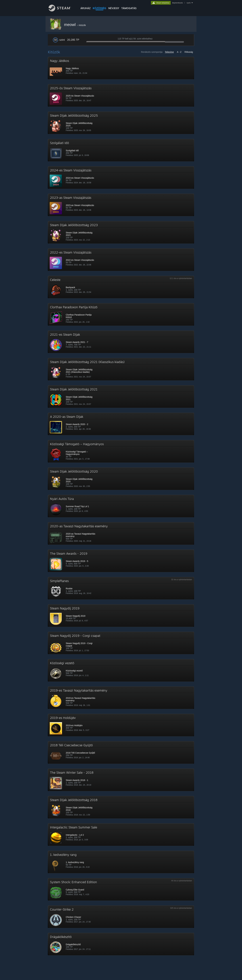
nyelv (189, 3)
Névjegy (114, 8)
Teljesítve (169, 52)
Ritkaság (189, 52)
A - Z (179, 52)
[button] (121, 68)
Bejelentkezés (178, 3)
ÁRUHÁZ (86, 8)
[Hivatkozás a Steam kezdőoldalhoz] (62, 11)
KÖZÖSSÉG (99, 8)
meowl (70, 25)
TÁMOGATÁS (129, 8)
